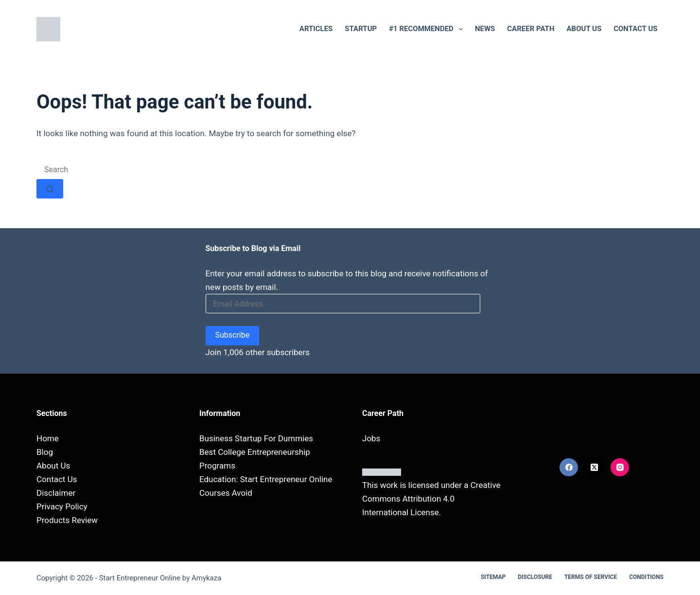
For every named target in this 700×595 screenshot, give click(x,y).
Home (48, 438)
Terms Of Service (591, 577)
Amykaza (206, 578)
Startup (361, 29)
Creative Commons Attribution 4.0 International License (431, 499)
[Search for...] (108, 169)
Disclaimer (56, 493)
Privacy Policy (62, 506)
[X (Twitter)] (595, 468)
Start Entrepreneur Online (140, 578)
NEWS (485, 29)
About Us (584, 29)
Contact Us (635, 29)
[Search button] (50, 189)
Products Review (67, 520)
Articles (316, 29)
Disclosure (535, 577)
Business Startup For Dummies (256, 438)
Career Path (531, 29)
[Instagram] (620, 468)
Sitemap (493, 577)
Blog (45, 452)
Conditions (646, 577)
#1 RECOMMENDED (428, 29)
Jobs (371, 438)
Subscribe (233, 335)
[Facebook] (569, 468)
